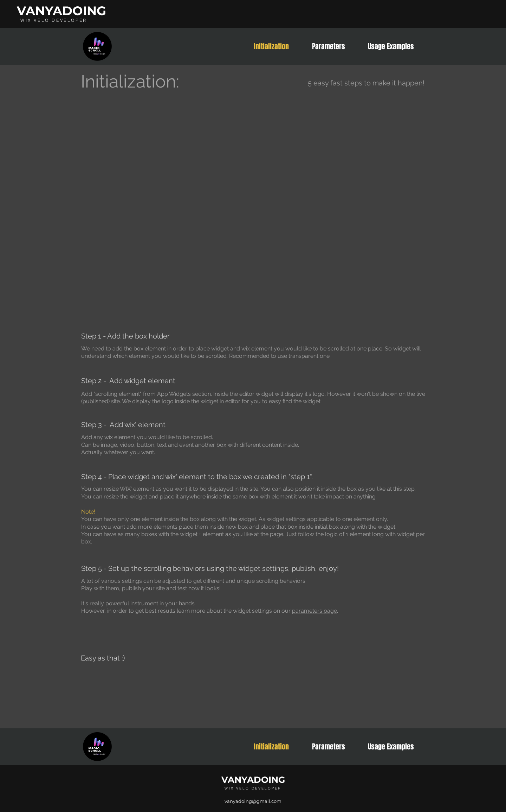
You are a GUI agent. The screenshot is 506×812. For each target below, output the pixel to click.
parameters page (314, 611)
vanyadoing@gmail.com (253, 801)
